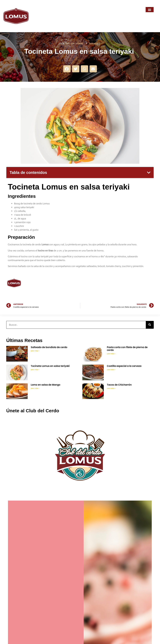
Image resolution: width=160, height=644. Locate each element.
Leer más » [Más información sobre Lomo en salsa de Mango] (35, 388)
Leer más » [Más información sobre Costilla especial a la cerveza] (111, 370)
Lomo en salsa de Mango (46, 385)
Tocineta (93, 43)
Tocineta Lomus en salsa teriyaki (50, 366)
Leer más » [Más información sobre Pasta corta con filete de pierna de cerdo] (111, 354)
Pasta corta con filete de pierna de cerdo (127, 349)
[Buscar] (150, 325)
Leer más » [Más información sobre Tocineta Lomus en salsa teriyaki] (35, 370)
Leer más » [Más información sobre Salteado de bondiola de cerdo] (35, 351)
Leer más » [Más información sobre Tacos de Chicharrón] (111, 388)
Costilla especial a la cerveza (124, 366)
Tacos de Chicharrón (119, 385)
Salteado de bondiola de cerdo (49, 347)
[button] (150, 10)
